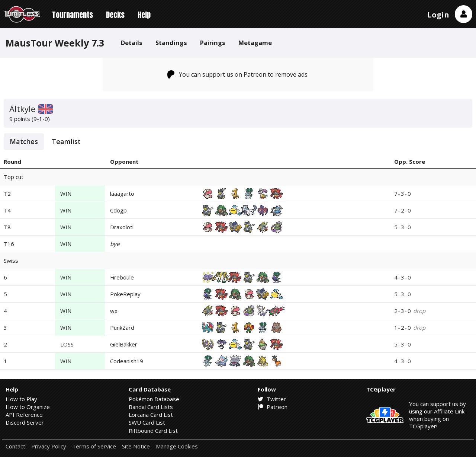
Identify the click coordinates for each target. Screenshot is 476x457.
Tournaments (73, 15)
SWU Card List (147, 422)
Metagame (255, 43)
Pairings (213, 43)
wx (114, 311)
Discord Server (25, 422)
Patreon (273, 407)
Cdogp (118, 210)
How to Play (21, 399)
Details (132, 43)
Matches (24, 141)
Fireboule (122, 277)
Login (438, 15)
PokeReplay (125, 294)
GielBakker (124, 344)
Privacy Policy (49, 446)
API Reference (24, 415)
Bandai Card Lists (151, 407)
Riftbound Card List (153, 431)
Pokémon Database (154, 399)
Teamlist (66, 141)
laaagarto (122, 194)
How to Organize (28, 407)
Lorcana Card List (151, 415)
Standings (171, 43)
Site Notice (136, 446)
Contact (15, 446)
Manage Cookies (177, 446)
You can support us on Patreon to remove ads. (238, 74)
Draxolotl (122, 227)
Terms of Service (94, 446)
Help (144, 15)
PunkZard (122, 327)
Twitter (272, 399)
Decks (115, 15)
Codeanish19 (127, 361)
